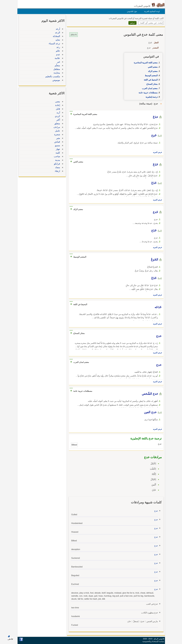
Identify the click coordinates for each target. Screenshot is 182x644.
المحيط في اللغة (150, 80)
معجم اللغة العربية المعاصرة (145, 63)
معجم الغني (152, 67)
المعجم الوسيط (151, 75)
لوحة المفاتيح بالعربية (151, 11)
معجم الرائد (152, 71)
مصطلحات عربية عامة (147, 93)
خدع (155, 511)
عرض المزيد (157, 152)
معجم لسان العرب (149, 88)
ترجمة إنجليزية (151, 97)
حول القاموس (131, 11)
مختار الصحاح (151, 84)
